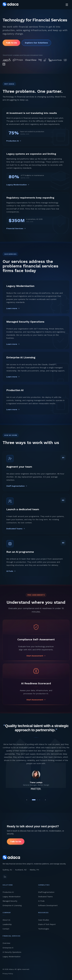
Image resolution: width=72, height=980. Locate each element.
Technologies (44, 929)
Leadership (7, 924)
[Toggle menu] (67, 5)
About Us (6, 920)
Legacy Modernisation (12, 897)
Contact (6, 929)
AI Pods (41, 901)
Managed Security (10, 901)
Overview (6, 943)
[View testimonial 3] (40, 800)
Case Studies (44, 920)
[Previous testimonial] (27, 800)
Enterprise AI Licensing (12, 905)
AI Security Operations (12, 952)
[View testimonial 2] (37, 800)
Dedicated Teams (45, 897)
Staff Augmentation (46, 892)
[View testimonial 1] (34, 800)
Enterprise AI (8, 948)
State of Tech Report (47, 924)
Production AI (8, 892)
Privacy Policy (8, 974)
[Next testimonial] (45, 800)
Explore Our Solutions (36, 43)
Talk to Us (11, 43)
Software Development (48, 905)
